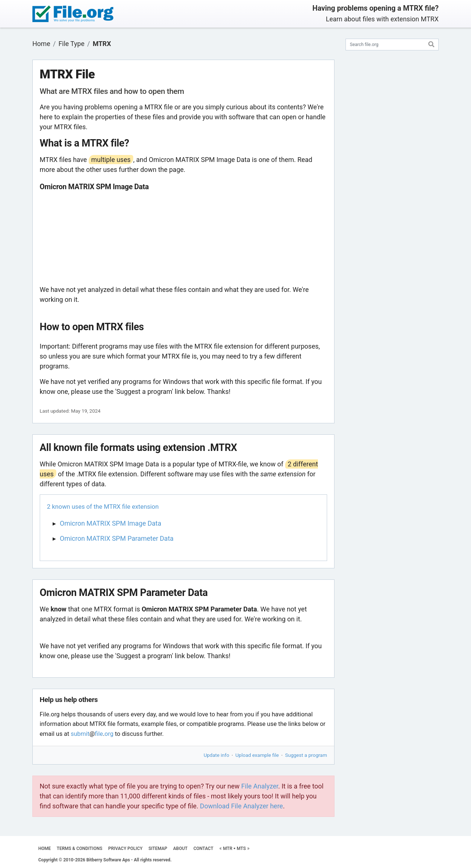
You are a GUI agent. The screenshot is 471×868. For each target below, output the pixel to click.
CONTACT (203, 848)
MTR (228, 848)
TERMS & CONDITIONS (79, 848)
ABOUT (180, 848)
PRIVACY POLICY (125, 848)
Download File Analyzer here (241, 806)
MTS (241, 848)
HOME (45, 848)
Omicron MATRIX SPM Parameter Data (117, 538)
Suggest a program (306, 755)
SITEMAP (158, 848)
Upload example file (257, 755)
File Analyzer (260, 786)
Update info (217, 755)
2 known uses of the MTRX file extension (103, 507)
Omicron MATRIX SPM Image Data (111, 523)
